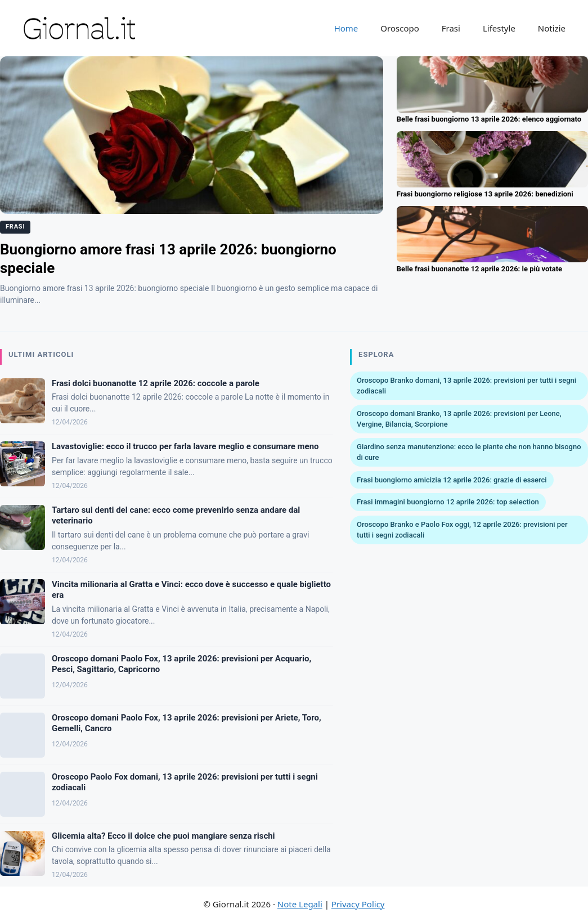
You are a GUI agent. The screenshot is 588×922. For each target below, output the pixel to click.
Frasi (451, 28)
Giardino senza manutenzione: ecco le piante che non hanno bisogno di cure (469, 452)
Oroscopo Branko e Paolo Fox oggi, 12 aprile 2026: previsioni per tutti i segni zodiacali (462, 530)
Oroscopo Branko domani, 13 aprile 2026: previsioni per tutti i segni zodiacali (466, 386)
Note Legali (300, 904)
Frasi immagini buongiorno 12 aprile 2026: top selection (448, 502)
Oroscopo (400, 28)
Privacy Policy (358, 904)
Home (346, 28)
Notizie (552, 28)
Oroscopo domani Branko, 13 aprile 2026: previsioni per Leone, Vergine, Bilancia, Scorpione (459, 419)
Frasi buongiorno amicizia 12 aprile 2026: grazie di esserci (452, 480)
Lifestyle (499, 28)
